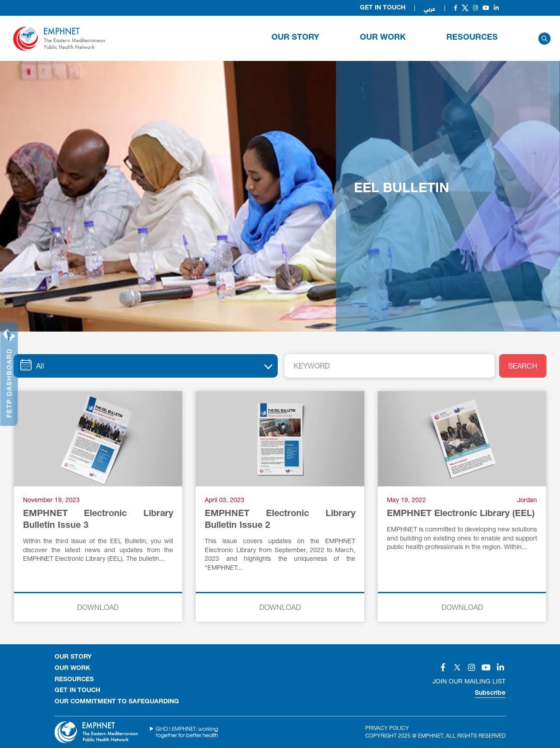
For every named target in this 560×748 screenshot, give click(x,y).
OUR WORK (383, 38)
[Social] (456, 8)
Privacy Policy (387, 728)
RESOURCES (472, 38)
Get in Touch (383, 8)
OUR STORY (295, 38)
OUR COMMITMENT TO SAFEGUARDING (117, 702)
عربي (430, 8)
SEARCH (523, 366)
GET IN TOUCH (77, 691)
